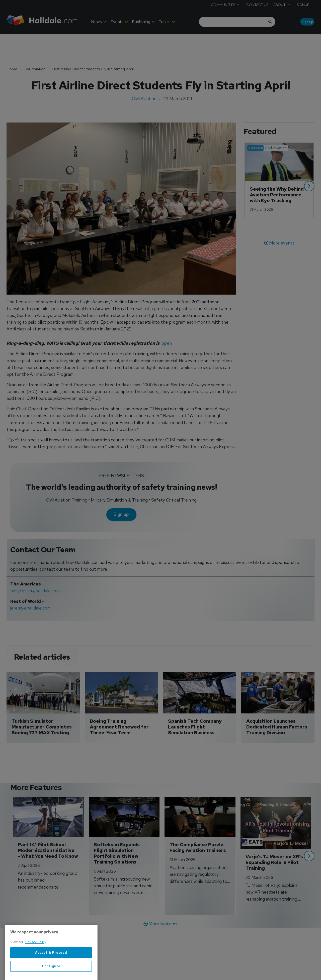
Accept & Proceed (51, 970)
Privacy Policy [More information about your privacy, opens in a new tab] (36, 960)
